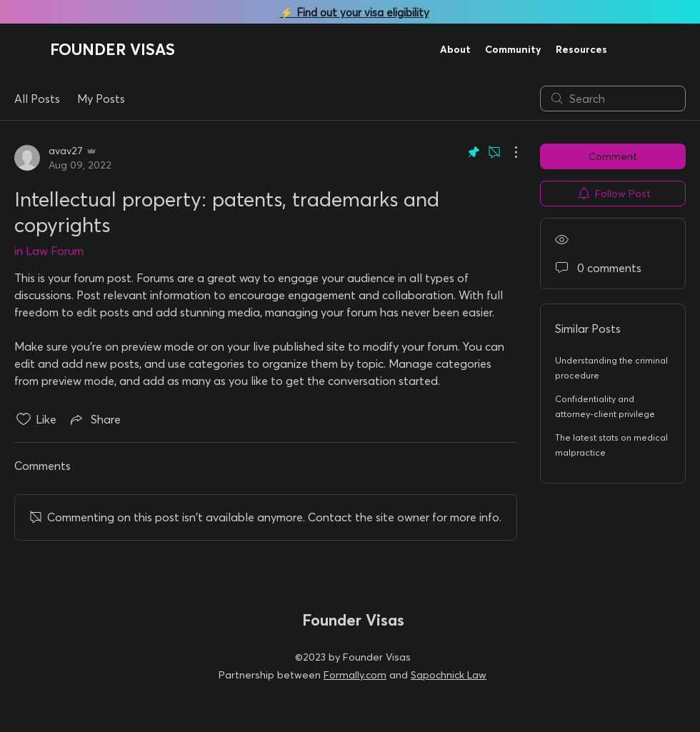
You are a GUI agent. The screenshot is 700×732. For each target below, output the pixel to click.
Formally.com (355, 675)
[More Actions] (509, 152)
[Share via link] (94, 419)
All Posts (37, 99)
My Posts (101, 99)
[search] (613, 99)
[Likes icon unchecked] (24, 419)
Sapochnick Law (449, 675)
